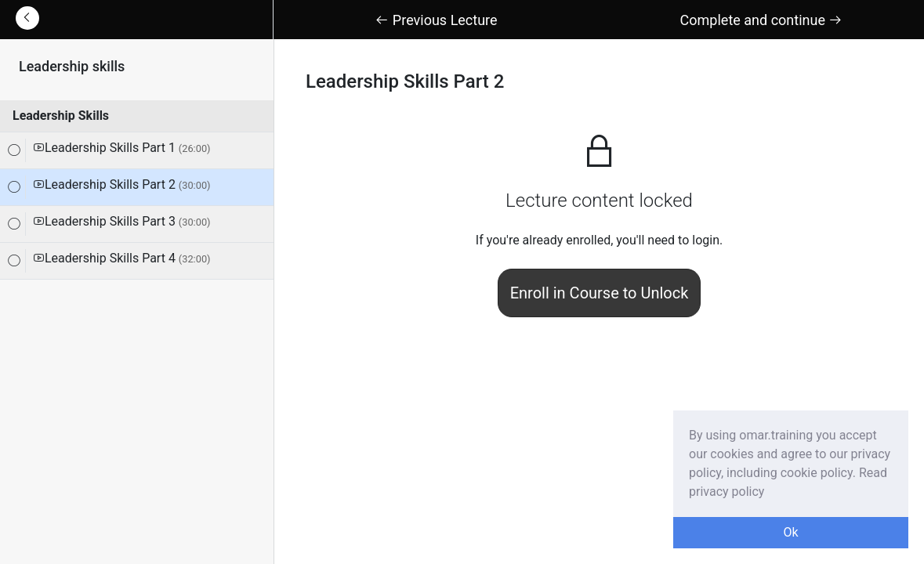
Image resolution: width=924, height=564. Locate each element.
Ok (790, 532)
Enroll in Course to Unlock (600, 293)
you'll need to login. (669, 240)
